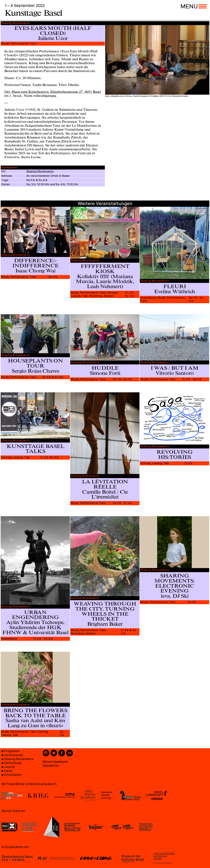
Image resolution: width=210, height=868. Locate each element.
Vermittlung (13, 763)
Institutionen (14, 756)
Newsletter (51, 766)
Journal (9, 767)
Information (13, 775)
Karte (8, 771)
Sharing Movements (40, 172)
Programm (12, 752)
